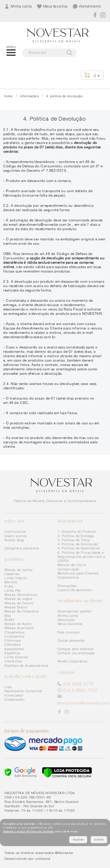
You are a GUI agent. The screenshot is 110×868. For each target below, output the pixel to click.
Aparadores (14, 649)
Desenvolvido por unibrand (27, 859)
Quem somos (16, 536)
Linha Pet (13, 590)
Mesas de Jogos (18, 599)
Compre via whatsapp (76, 653)
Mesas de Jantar (19, 570)
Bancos (11, 582)
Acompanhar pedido (75, 611)
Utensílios (13, 661)
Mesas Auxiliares (19, 628)
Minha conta (68, 616)
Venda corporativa (73, 661)
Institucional (15, 531)
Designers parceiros (22, 548)
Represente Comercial (23, 691)
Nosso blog (14, 540)
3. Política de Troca (74, 540)
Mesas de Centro (19, 603)
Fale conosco (69, 632)
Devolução (66, 620)
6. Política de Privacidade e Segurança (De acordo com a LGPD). (82, 557)
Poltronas (13, 640)
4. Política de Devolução (78, 544)
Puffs (9, 586)
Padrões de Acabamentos (26, 665)
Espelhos (12, 653)
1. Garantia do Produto (77, 531)
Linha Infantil (16, 578)
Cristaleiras (14, 636)
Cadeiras (12, 574)
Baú (8, 616)
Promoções (67, 586)
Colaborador (15, 699)
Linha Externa (16, 657)
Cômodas (12, 644)
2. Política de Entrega (76, 536)
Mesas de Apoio (18, 624)
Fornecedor (14, 695)
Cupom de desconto (75, 590)
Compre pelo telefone (76, 649)
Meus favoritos (70, 624)
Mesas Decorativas (21, 594)
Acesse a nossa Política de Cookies (28, 831)
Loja (8, 687)
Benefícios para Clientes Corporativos (78, 575)
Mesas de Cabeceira (22, 611)
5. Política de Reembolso (79, 548)
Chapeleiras (15, 632)
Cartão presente (71, 640)
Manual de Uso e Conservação (72, 567)
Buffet (10, 620)
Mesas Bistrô (16, 607)
